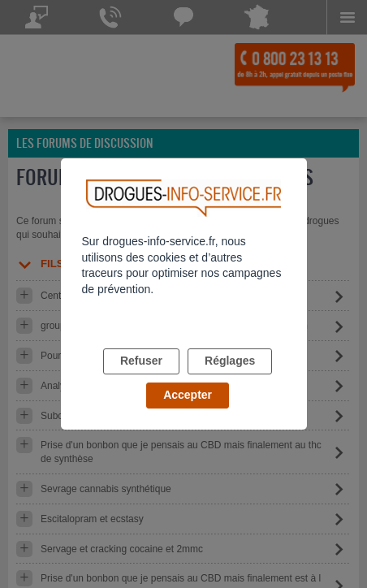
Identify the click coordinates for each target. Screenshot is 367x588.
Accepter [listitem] (188, 395)
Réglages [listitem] (230, 361)
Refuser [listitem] (141, 361)
